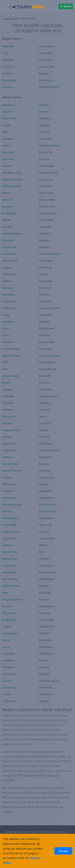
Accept (63, 851)
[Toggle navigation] (6, 6)
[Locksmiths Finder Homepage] (27, 6)
